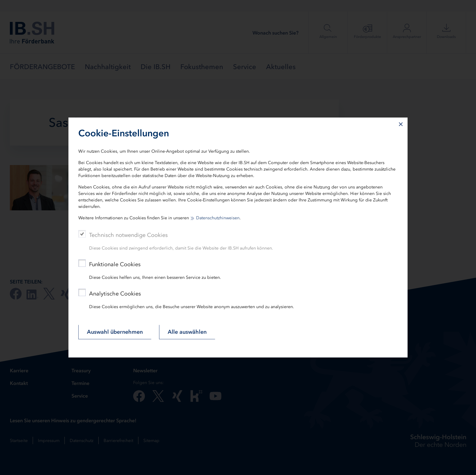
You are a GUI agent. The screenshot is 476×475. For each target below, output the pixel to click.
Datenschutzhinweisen (218, 218)
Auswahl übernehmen (115, 332)
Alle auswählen (187, 332)
